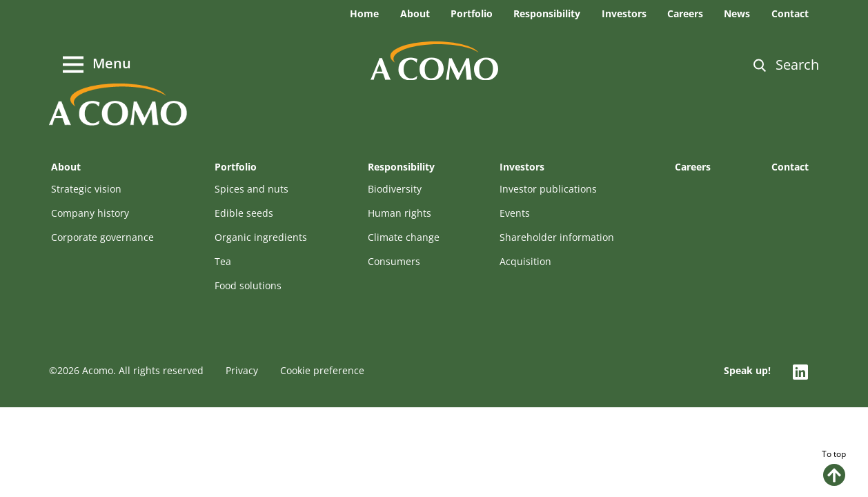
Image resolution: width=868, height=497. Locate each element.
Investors (624, 13)
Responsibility (547, 13)
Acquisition (525, 261)
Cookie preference (322, 370)
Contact (790, 13)
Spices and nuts (251, 189)
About (415, 13)
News (737, 13)
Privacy (242, 370)
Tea (223, 261)
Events (515, 213)
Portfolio (472, 13)
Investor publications (548, 189)
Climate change (404, 237)
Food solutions (248, 285)
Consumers (394, 261)
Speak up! (747, 370)
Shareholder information (557, 237)
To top (834, 467)
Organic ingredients (261, 237)
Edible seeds (244, 213)
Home (364, 13)
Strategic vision (86, 189)
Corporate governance (102, 237)
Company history (90, 213)
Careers (685, 13)
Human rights (400, 213)
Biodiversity (395, 189)
